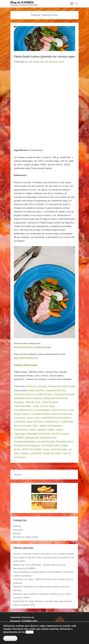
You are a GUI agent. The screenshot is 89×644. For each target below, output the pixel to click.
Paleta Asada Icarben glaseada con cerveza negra (44, 57)
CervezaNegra (42, 410)
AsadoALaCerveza (55, 390)
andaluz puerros (36, 390)
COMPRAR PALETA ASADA (56, 418)
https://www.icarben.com (26, 358)
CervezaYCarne (59, 410)
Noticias (33, 386)
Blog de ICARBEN (22, 2)
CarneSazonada (22, 406)
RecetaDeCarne (65, 442)
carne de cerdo (50, 402)
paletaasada (32, 438)
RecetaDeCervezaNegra (27, 445)
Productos (18, 530)
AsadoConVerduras (64, 394)
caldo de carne (33, 402)
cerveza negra (47, 406)
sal (70, 449)
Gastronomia (21, 430)
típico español (21, 453)
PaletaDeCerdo (48, 438)
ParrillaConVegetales (25, 442)
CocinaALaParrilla (40, 414)
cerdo (35, 406)
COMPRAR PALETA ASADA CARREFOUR (37, 422)
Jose (61, 62)
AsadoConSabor (44, 394)
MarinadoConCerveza (39, 434)
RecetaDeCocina (50, 445)
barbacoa (38, 398)
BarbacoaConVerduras (56, 398)
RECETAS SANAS (32, 449)
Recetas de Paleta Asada (62, 386)
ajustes (29, 632)
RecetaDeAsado (46, 442)
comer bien (20, 418)
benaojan (19, 402)
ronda (46, 449)
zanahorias (36, 453)
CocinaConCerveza (61, 414)
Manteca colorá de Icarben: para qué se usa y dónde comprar (43, 554)
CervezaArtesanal (23, 410)
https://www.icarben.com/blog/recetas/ (32, 347)
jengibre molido (46, 430)
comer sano (33, 418)
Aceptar (10, 638)
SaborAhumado (59, 449)
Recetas (42, 386)
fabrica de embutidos (51, 426)
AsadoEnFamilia (23, 398)
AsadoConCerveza (24, 394)
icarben (33, 430)
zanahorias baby (52, 453)
